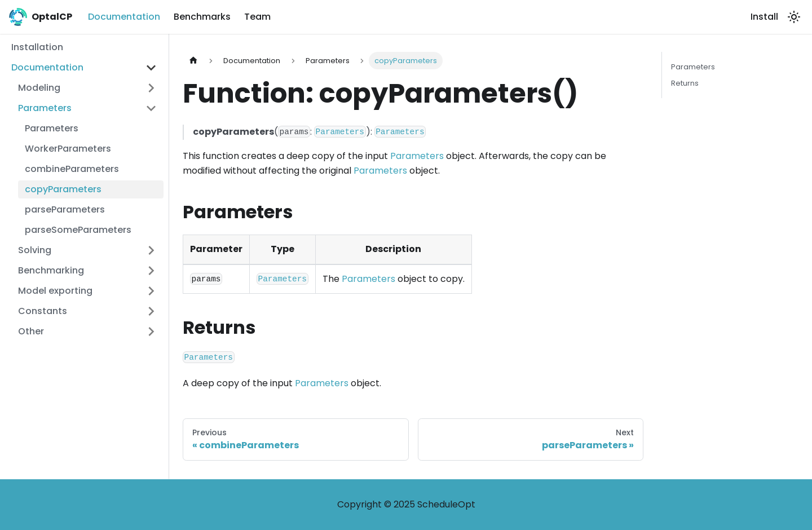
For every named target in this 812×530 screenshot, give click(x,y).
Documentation (124, 17)
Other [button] (31, 331)
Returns (685, 83)
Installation (37, 47)
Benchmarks (202, 17)
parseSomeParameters (78, 230)
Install (764, 17)
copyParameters (63, 189)
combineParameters (72, 169)
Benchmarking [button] (51, 270)
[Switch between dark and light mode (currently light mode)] (794, 17)
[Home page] (193, 61)
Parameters (52, 128)
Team (257, 17)
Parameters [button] (45, 108)
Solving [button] (35, 250)
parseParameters (65, 209)
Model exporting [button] (55, 291)
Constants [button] (43, 311)
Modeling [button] (39, 88)
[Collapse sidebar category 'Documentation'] (151, 68)
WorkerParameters (68, 149)
